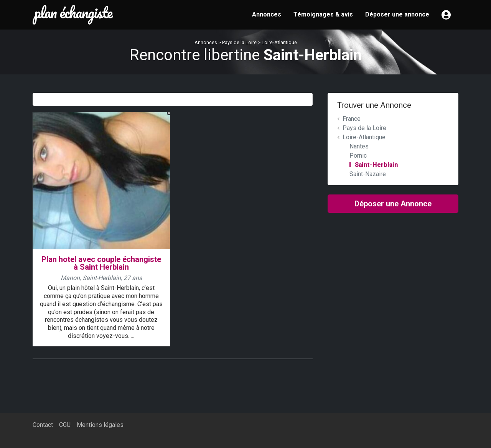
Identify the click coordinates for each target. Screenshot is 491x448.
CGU (65, 425)
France (352, 119)
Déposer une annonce (397, 14)
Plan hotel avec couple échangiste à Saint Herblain (101, 263)
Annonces (267, 14)
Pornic (358, 156)
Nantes (359, 146)
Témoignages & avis (323, 14)
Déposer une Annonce (393, 204)
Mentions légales (100, 425)
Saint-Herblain (376, 165)
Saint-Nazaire (368, 174)
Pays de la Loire (239, 42)
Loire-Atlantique (279, 42)
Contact (43, 425)
